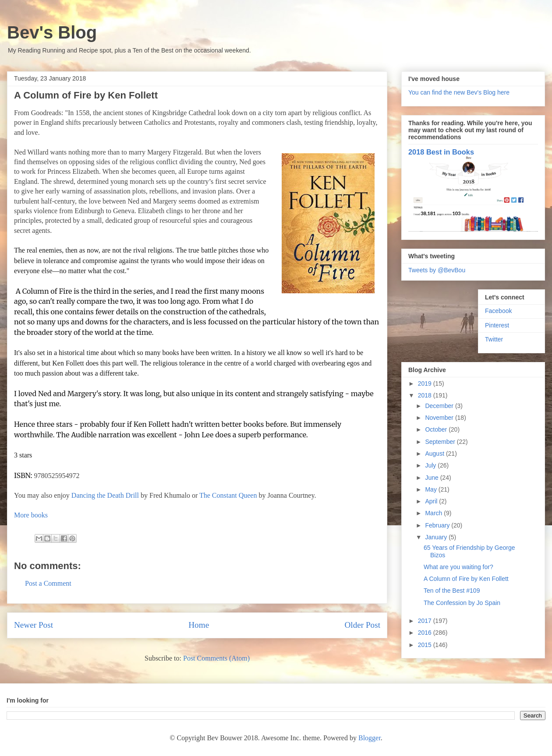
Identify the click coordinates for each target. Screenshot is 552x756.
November (440, 418)
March (434, 513)
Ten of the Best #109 (452, 591)
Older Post (362, 625)
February (438, 525)
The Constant (219, 495)
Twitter (494, 339)
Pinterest (497, 325)
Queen (248, 495)
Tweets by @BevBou (437, 270)
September (441, 442)
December (440, 406)
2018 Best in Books (441, 152)
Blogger (370, 738)
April (432, 501)
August (435, 454)
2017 (426, 621)
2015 (426, 645)
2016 (426, 633)
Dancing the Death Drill (105, 495)
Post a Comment (48, 583)
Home (199, 625)
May (432, 489)
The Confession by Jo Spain (462, 603)
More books (31, 515)
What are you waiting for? (458, 567)
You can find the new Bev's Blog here (459, 92)
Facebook (498, 311)
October (437, 429)
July (431, 465)
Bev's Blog (52, 32)
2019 (426, 383)
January (437, 537)
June (432, 478)
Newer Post (34, 625)
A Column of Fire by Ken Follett (466, 579)
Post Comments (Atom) (216, 658)
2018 (426, 395)
